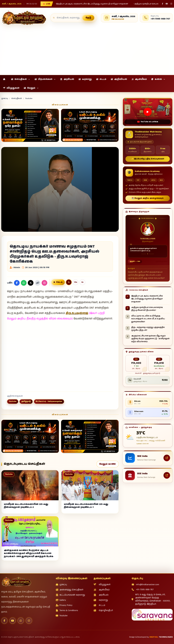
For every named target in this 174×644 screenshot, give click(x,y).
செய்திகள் (17, 99)
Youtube (29, 99)
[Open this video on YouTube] (148, 112)
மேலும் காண (107, 464)
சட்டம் (99, 605)
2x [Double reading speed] (82, 282)
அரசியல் (101, 595)
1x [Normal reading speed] (69, 282)
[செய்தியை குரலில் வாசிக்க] (58, 282)
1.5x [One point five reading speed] (76, 282)
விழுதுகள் (102, 585)
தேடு (88, 18)
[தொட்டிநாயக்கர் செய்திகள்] (24, 18)
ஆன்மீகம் (102, 590)
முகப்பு (5, 99)
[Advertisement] (87, 49)
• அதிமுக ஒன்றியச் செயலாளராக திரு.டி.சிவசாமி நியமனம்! (103, 4)
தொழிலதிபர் (103, 610)
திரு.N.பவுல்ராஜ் (77, 313)
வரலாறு (101, 600)
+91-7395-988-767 (143, 590)
